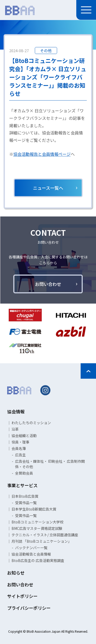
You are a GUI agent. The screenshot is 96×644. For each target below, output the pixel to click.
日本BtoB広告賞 (25, 496)
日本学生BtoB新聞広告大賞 (34, 509)
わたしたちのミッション (31, 423)
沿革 (15, 429)
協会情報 (16, 411)
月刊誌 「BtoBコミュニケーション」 (41, 541)
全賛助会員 (24, 473)
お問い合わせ (48, 284)
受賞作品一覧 (26, 503)
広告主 (20, 455)
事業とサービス (22, 485)
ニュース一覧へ (48, 188)
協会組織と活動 (24, 436)
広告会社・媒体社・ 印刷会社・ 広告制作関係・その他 (50, 464)
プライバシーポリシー (29, 608)
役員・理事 (20, 442)
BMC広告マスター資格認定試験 (37, 528)
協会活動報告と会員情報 (31, 554)
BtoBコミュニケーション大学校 (38, 522)
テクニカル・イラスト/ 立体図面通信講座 (45, 535)
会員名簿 (19, 448)
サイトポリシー (22, 596)
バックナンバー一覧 (31, 548)
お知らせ (16, 573)
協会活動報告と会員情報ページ (42, 154)
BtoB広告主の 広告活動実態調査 (38, 560)
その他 (46, 51)
